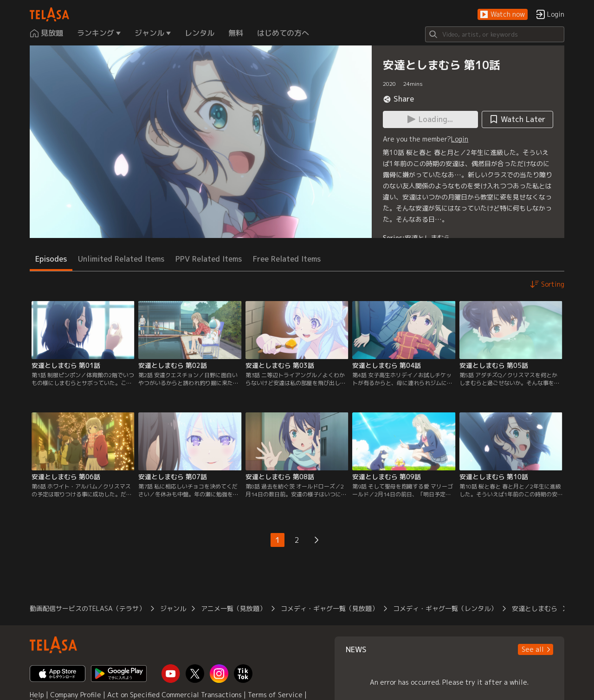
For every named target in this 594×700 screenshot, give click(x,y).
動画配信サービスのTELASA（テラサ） (87, 608)
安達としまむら (427, 238)
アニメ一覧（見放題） (233, 608)
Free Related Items (287, 259)
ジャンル (173, 608)
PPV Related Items (209, 259)
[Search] (495, 34)
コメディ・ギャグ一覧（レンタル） (445, 608)
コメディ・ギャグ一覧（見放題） (329, 608)
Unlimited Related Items (121, 259)
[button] (503, 15)
